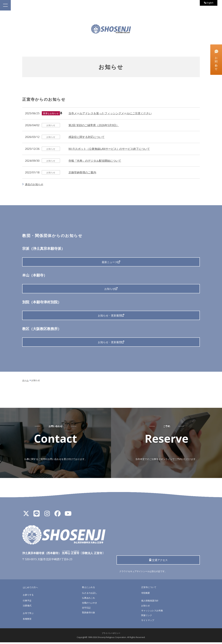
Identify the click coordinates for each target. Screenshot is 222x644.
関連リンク (147, 617)
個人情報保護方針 (150, 602)
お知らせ (110, 289)
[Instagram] (47, 516)
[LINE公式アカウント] (37, 516)
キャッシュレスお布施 (152, 612)
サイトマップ (148, 622)
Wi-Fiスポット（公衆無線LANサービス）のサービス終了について (109, 149)
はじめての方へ (30, 589)
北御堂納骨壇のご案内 (82, 172)
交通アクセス (158, 561)
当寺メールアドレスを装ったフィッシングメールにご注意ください (110, 113)
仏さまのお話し (90, 595)
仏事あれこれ (88, 599)
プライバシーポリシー (111, 635)
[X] (26, 516)
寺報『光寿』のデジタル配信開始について (95, 161)
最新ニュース (110, 262)
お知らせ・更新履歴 (110, 316)
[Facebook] (58, 516)
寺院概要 (146, 595)
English (208, 3)
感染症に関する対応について (86, 137)
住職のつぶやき (90, 604)
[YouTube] (68, 516)
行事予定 (27, 602)
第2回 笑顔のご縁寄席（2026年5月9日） (94, 125)
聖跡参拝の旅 (88, 614)
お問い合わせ (216, 59)
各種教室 (27, 620)
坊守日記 (86, 609)
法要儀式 (27, 607)
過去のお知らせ (35, 184)
